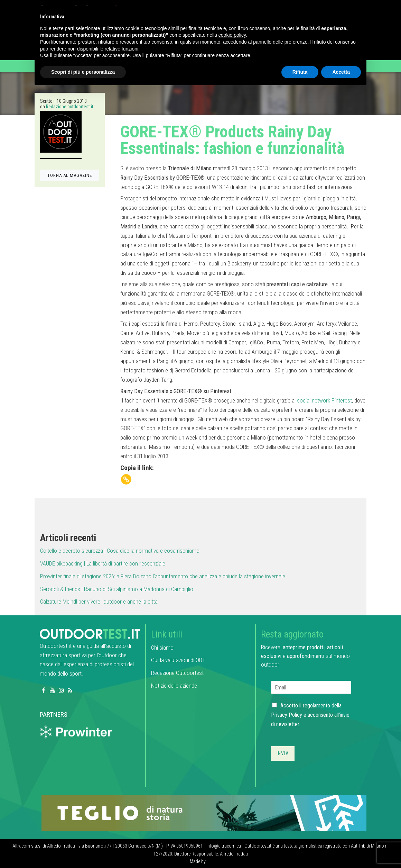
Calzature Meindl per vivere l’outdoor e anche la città (99, 602)
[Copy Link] (126, 479)
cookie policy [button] (232, 35)
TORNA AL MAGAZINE (70, 175)
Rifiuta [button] (300, 72)
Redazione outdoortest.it (70, 107)
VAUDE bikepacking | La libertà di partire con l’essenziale (103, 563)
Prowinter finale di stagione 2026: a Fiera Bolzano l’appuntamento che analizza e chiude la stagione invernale (163, 576)
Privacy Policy (287, 715)
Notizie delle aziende (174, 686)
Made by (198, 861)
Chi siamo (162, 648)
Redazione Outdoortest (177, 673)
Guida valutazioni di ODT (178, 660)
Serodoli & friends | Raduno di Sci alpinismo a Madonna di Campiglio (117, 589)
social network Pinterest (324, 400)
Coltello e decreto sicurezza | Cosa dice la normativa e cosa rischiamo (120, 551)
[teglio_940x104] (204, 813)
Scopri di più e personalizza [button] (83, 72)
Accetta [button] (341, 72)
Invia (283, 753)
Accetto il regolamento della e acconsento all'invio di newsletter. (310, 715)
